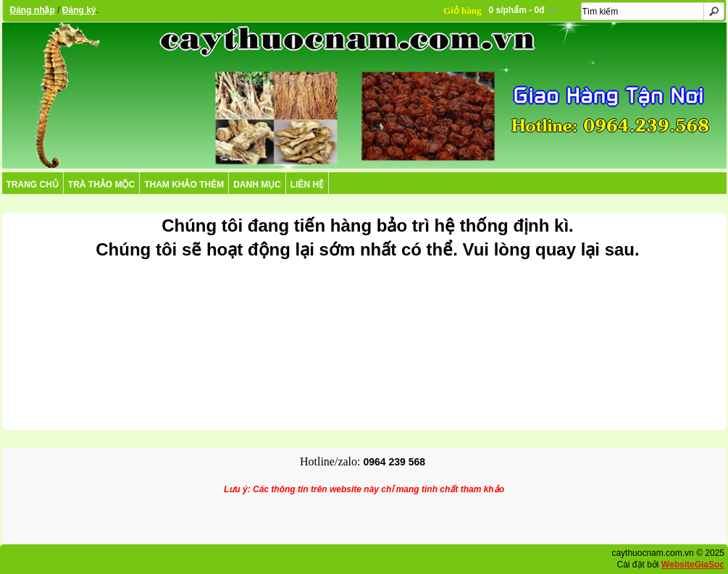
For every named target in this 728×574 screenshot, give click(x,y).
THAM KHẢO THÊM (184, 185)
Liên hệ (307, 185)
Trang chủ (33, 185)
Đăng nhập (33, 10)
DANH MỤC (257, 185)
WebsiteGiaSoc (693, 565)
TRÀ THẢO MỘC (101, 185)
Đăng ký (79, 10)
